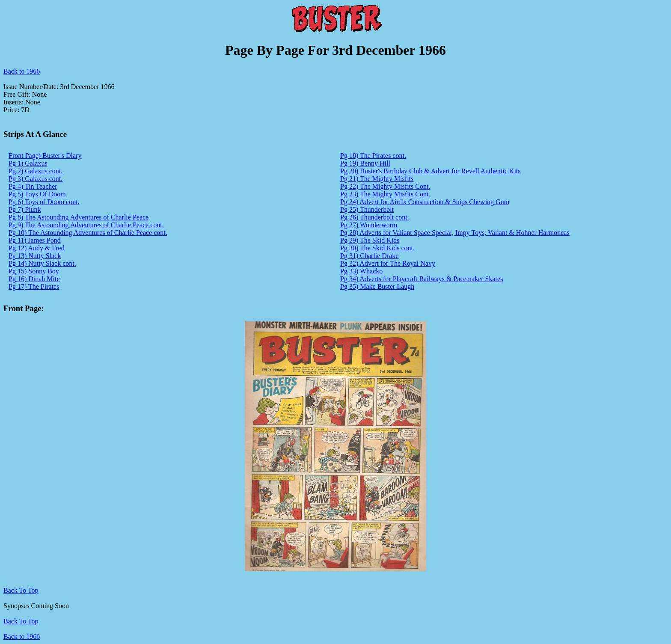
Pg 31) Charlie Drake (369, 256)
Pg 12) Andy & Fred (37, 248)
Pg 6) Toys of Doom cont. (44, 202)
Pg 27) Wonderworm (369, 225)
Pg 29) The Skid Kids (370, 240)
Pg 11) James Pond (35, 240)
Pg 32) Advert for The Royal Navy (388, 263)
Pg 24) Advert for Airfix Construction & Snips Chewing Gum (425, 202)
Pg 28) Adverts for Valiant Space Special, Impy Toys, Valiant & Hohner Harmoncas (455, 233)
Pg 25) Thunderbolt (367, 209)
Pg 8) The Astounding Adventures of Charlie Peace (79, 217)
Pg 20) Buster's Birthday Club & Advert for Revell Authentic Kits (431, 171)
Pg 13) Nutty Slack (35, 256)
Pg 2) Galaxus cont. (36, 171)
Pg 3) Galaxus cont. (36, 179)
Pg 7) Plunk (25, 209)
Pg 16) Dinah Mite (34, 279)
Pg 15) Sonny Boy (34, 271)
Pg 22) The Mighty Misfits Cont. (385, 186)
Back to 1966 (22, 71)
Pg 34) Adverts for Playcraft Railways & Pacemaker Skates (422, 279)
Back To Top (21, 621)
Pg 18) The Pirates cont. (373, 156)
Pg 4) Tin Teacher (33, 186)
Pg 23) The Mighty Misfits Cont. (385, 194)
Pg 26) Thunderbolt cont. (375, 217)
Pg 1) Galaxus (28, 163)
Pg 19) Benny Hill (365, 163)
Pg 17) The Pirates (34, 286)
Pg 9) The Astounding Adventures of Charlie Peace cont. (86, 225)
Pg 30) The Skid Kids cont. (377, 248)
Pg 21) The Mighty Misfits (377, 179)
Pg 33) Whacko (361, 271)
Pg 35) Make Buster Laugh (377, 286)
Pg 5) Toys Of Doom (37, 194)
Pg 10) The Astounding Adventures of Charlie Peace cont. (88, 233)
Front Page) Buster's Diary (45, 156)
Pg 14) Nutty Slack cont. (42, 263)
